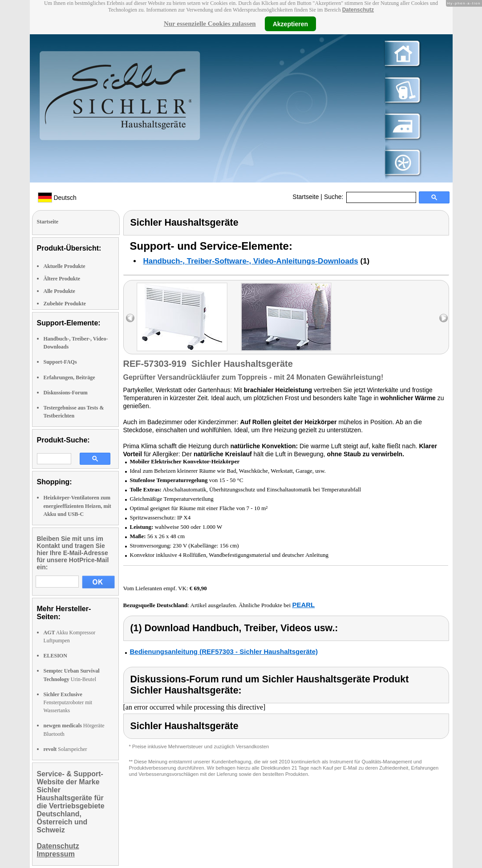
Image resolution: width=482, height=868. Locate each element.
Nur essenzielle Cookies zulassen (210, 24)
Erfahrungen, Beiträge (69, 377)
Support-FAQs (60, 362)
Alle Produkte (59, 291)
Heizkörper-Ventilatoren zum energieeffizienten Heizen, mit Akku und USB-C (77, 506)
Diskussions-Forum (66, 393)
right (444, 318)
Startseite (306, 197)
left (130, 318)
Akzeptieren (290, 24)
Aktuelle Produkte (65, 266)
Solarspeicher (65, 749)
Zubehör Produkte (65, 304)
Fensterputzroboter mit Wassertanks (68, 702)
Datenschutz (358, 10)
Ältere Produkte (62, 279)
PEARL (303, 605)
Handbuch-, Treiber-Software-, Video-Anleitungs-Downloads (251, 261)
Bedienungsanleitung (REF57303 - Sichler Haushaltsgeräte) (224, 651)
